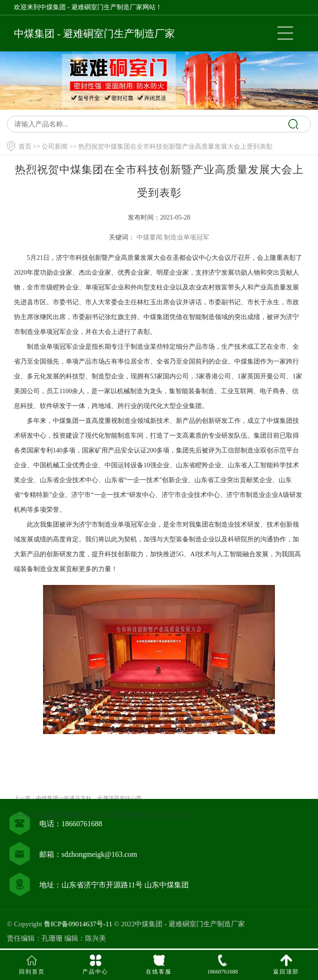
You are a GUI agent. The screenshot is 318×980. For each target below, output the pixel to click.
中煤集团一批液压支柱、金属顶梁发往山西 (89, 829)
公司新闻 (55, 147)
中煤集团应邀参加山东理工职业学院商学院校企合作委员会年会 (114, 846)
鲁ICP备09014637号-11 (78, 924)
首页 (25, 147)
